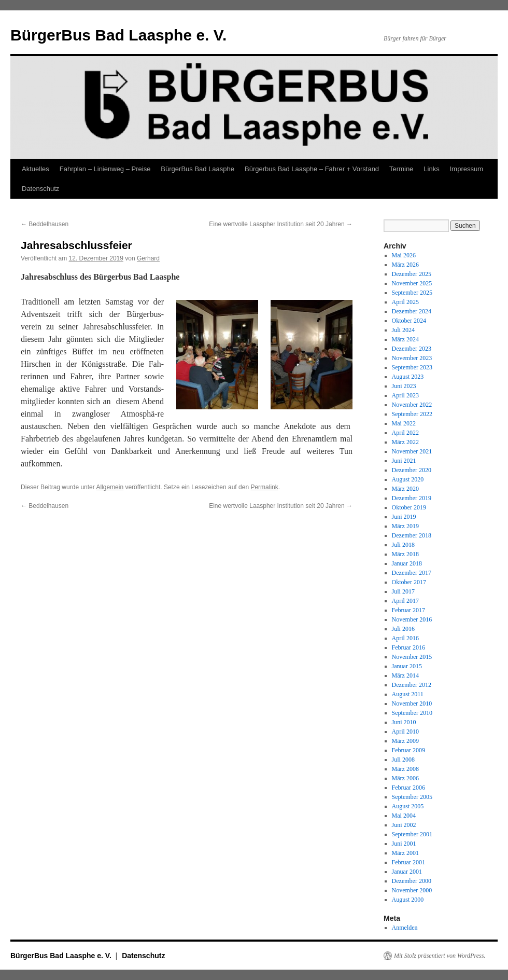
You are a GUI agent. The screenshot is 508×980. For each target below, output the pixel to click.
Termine (401, 169)
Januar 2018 (407, 563)
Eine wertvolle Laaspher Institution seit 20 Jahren (281, 224)
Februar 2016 (408, 647)
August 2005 (408, 806)
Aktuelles (36, 169)
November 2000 (412, 890)
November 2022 (412, 405)
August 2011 (408, 694)
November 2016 (412, 619)
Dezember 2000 (412, 881)
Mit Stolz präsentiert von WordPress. (440, 956)
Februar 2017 (408, 610)
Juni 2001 (404, 844)
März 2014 (405, 675)
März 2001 (405, 853)
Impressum (467, 169)
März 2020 (405, 489)
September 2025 (412, 293)
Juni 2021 (404, 461)
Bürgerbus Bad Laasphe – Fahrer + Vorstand (312, 169)
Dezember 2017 (412, 573)
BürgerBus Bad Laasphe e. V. (118, 35)
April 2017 (405, 601)
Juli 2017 (403, 591)
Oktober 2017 (409, 582)
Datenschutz (40, 189)
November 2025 (412, 283)
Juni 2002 (404, 825)
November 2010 (412, 703)
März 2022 (405, 442)
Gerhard (148, 258)
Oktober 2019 (409, 507)
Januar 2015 (407, 666)
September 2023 (412, 367)
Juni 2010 (404, 722)
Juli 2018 (403, 545)
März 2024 (405, 339)
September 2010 (412, 713)
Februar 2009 (408, 750)
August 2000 (408, 900)
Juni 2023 (404, 386)
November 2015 (412, 657)
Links (431, 169)
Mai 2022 (404, 423)
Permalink (264, 487)
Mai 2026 (404, 255)
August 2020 (408, 479)
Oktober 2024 (409, 321)
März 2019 (405, 526)
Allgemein (110, 487)
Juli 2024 (403, 330)
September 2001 (412, 834)
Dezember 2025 (412, 274)
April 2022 (405, 433)
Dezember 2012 (412, 685)
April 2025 (405, 302)
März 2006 (405, 778)
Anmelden (405, 928)
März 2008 (405, 769)
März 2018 (405, 554)
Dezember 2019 (412, 498)
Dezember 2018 (412, 535)
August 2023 (408, 377)
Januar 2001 (407, 872)
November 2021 (412, 451)
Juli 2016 (403, 629)
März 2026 (405, 265)
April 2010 (405, 731)
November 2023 (412, 358)
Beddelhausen (45, 224)
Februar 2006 (408, 788)
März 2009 (405, 741)
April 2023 (405, 395)
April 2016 (405, 638)
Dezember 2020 (412, 470)
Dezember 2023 (412, 349)
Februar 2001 (408, 862)
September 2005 (412, 797)
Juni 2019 (404, 517)
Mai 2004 (404, 816)
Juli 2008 (403, 760)
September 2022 (412, 414)
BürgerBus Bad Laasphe (197, 169)
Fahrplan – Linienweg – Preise (105, 169)
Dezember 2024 (412, 311)
